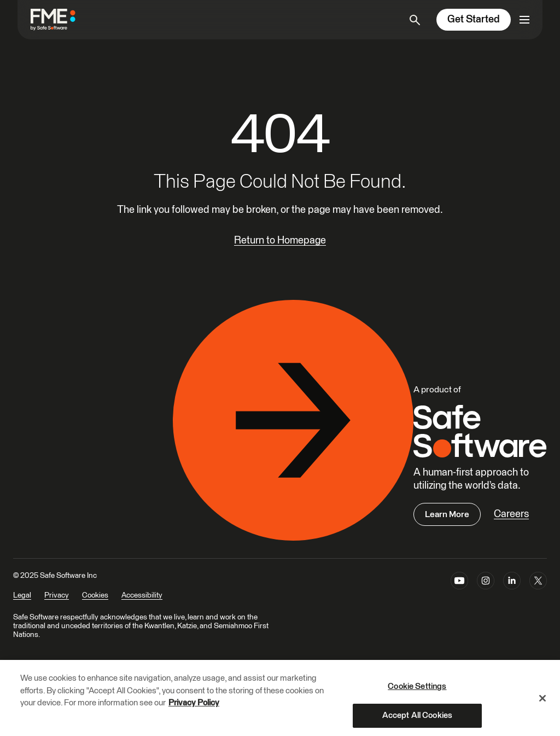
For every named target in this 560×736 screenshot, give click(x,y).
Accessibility (142, 595)
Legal (22, 595)
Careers (511, 514)
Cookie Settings (417, 691)
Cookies (95, 595)
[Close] (542, 703)
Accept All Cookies (418, 720)
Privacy (57, 595)
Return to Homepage (280, 240)
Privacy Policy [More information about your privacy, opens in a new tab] (194, 707)
